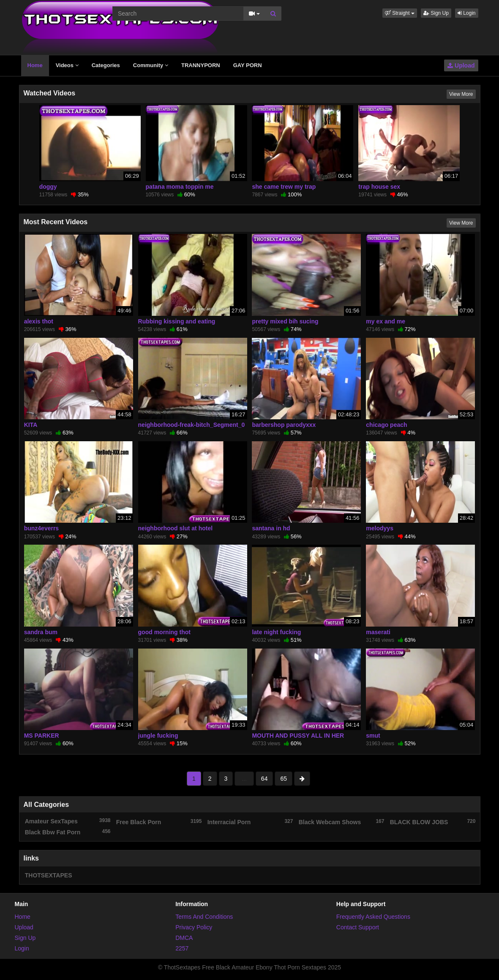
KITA (31, 425)
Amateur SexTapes (68, 821)
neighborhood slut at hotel (176, 528)
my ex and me (386, 321)
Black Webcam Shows (342, 822)
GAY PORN (248, 65)
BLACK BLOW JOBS (433, 822)
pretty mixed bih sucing (285, 321)
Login (467, 13)
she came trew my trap (284, 187)
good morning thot (164, 632)
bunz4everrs (41, 528)
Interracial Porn (250, 822)
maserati (378, 632)
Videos (67, 65)
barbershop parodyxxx (284, 425)
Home (35, 65)
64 (264, 779)
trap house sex (379, 187)
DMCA (184, 938)
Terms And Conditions (204, 917)
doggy (48, 187)
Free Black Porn (159, 822)
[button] (400, 13)
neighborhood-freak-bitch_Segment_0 (192, 425)
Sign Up (436, 13)
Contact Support (358, 927)
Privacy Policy (194, 927)
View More (461, 94)
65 (284, 779)
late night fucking (276, 632)
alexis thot (39, 321)
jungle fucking (158, 736)
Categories (106, 65)
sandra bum (41, 632)
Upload (461, 65)
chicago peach (386, 425)
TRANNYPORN (201, 65)
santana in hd (271, 528)
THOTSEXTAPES (49, 875)
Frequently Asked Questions (373, 917)
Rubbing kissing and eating (177, 321)
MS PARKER (42, 736)
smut (373, 736)
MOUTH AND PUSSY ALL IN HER (298, 736)
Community (151, 65)
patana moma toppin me (180, 187)
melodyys (380, 528)
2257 (182, 948)
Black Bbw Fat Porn (68, 832)
